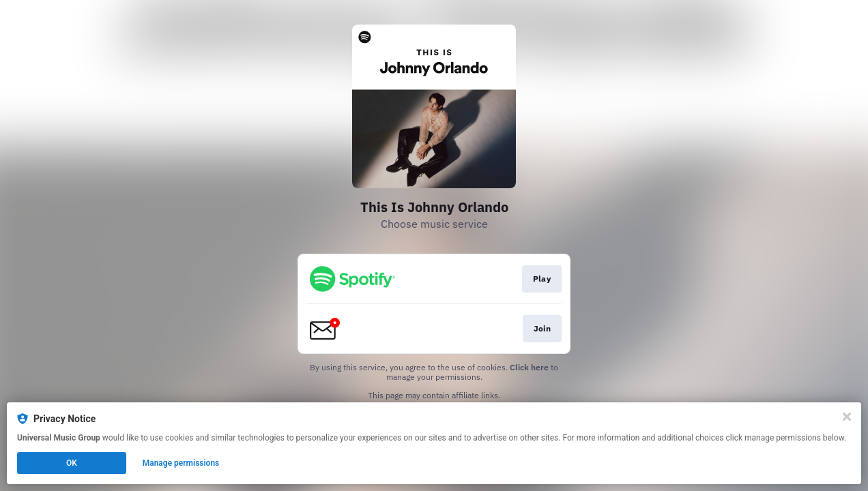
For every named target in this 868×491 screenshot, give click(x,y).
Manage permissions (181, 463)
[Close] (847, 417)
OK (72, 463)
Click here (529, 367)
